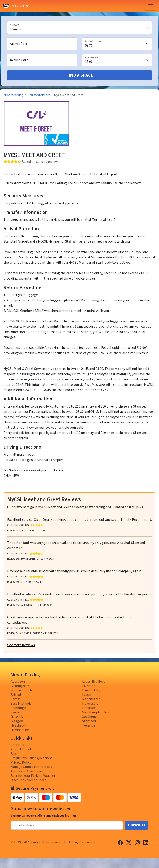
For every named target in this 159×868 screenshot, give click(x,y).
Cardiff (15, 699)
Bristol (16, 695)
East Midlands (21, 704)
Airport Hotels (22, 749)
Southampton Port (97, 712)
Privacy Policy (21, 762)
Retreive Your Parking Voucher (33, 776)
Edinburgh (18, 708)
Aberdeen (18, 682)
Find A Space (80, 75)
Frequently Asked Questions (31, 758)
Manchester (91, 699)
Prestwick (90, 708)
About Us (17, 745)
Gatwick (17, 717)
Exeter (15, 712)
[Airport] (79, 27)
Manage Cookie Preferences (31, 767)
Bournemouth (21, 690)
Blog (14, 754)
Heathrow (18, 725)
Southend (89, 717)
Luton (87, 695)
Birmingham (20, 686)
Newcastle (90, 704)
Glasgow (17, 721)
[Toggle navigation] (150, 6)
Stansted (89, 721)
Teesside (89, 725)
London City (91, 690)
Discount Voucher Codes (28, 780)
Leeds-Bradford (94, 682)
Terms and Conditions (27, 771)
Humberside (20, 730)
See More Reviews (21, 645)
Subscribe (136, 825)
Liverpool (89, 686)
